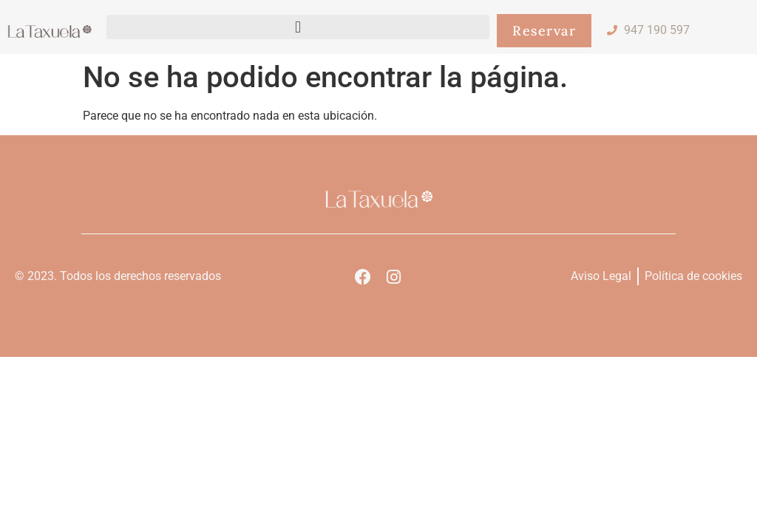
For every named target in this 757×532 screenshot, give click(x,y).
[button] (298, 27)
